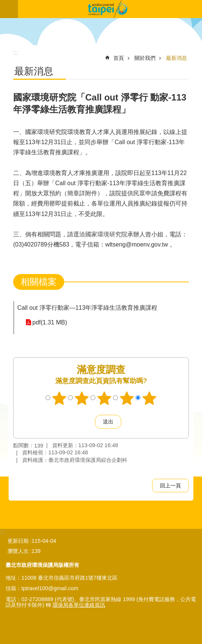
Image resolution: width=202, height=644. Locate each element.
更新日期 (18, 541)
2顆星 (82, 398)
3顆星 (104, 398)
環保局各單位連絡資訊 (79, 605)
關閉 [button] (9, 9)
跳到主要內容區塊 (4, 4)
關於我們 (145, 58)
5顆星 (149, 398)
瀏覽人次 (18, 551)
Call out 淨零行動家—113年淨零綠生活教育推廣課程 (87, 308)
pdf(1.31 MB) (50, 322)
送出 (88, 422)
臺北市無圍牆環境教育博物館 (110, 9)
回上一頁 (170, 486)
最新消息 (176, 58)
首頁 (119, 58)
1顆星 (59, 398)
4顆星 (127, 398)
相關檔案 (39, 282)
